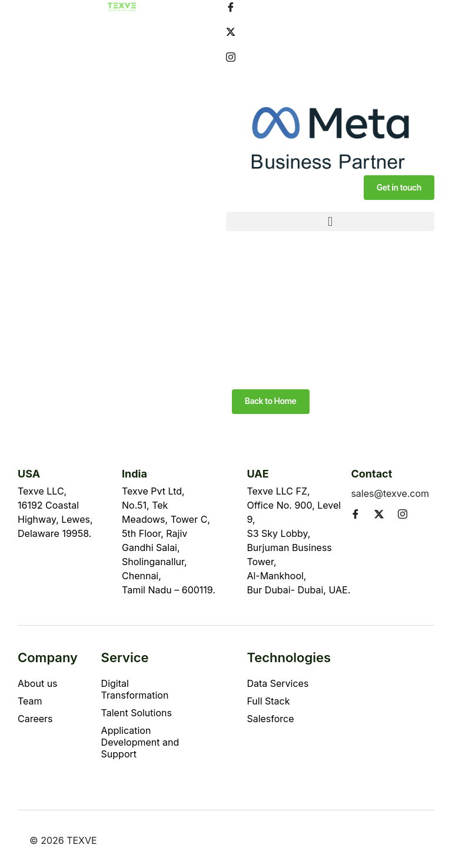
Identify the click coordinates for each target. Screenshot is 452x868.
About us (38, 683)
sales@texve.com (390, 493)
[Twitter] (330, 31)
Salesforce (270, 719)
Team (30, 701)
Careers (35, 719)
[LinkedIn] (330, 81)
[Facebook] (330, 6)
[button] (330, 221)
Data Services (277, 683)
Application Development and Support (140, 742)
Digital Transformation (135, 689)
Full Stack (268, 701)
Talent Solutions (137, 713)
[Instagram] (330, 56)
